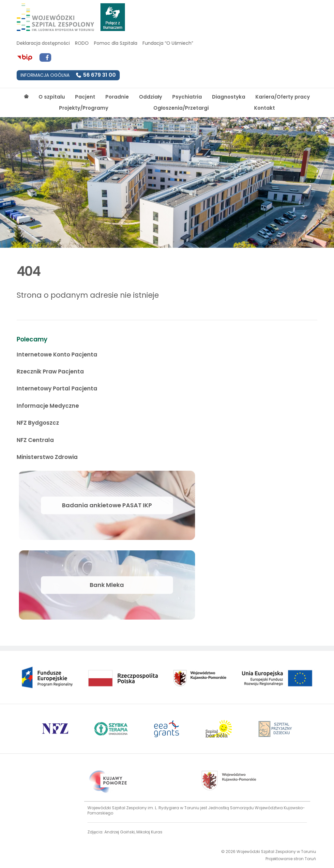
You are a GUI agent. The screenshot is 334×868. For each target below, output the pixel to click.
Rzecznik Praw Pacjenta (50, 371)
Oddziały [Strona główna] (151, 97)
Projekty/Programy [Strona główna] (84, 108)
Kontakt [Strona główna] (265, 108)
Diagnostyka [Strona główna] (229, 97)
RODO (82, 43)
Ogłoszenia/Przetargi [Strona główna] (181, 108)
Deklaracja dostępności (43, 43)
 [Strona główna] (26, 96)
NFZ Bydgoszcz (38, 423)
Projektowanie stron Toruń (291, 859)
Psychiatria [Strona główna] (187, 97)
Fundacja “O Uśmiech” (168, 43)
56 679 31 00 (99, 75)
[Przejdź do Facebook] (45, 57)
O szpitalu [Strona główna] (52, 97)
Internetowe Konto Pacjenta (57, 355)
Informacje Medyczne (48, 406)
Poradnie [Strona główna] (117, 97)
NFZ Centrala (35, 440)
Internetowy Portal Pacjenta (57, 388)
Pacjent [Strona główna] (85, 97)
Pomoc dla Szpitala (116, 43)
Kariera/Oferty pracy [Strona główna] (283, 97)
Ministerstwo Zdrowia (47, 457)
